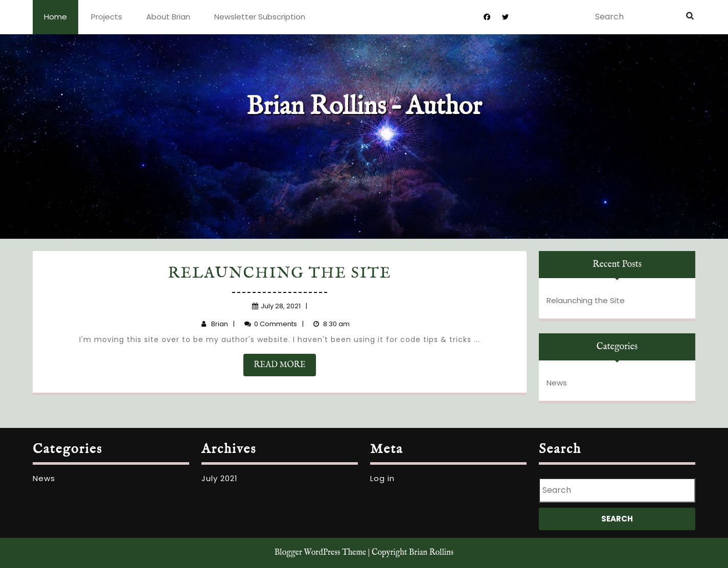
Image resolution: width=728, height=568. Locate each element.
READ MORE (285, 367)
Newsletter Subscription (260, 17)
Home (55, 17)
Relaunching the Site (280, 274)
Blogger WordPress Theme (320, 553)
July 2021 (220, 478)
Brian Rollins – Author (364, 107)
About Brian (168, 17)
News (557, 383)
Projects (107, 17)
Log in (382, 478)
